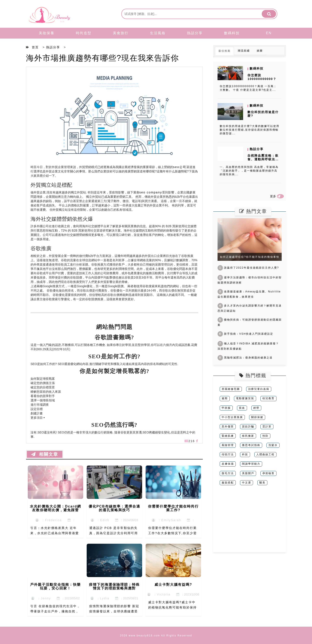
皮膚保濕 (228, 464)
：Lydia (100, 598)
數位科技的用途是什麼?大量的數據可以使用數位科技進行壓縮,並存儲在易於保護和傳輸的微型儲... (249, 130)
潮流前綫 (244, 51)
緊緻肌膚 (228, 436)
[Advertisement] (250, 522)
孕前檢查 (268, 473)
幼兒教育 (268, 398)
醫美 (262, 483)
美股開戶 (248, 473)
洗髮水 (273, 445)
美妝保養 (47, 33)
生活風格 (158, 33)
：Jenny (41, 598)
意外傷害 (228, 427)
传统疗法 (228, 454)
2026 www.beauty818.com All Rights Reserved (156, 636)
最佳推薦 (224, 51)
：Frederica (49, 520)
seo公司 (180, 167)
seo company (151, 192)
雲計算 (267, 427)
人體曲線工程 (265, 454)
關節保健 (257, 417)
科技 (245, 454)
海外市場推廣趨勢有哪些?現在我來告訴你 (102, 58)
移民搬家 (248, 436)
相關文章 (45, 454)
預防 (265, 436)
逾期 (225, 398)
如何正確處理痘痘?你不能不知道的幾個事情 (250, 257)
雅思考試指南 (251, 445)
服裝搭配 (228, 483)
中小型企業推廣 (232, 417)
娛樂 (260, 51)
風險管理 (228, 445)
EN (269, 33)
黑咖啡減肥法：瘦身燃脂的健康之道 (245, 358)
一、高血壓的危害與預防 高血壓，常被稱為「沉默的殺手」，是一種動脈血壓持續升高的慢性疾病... (249, 171)
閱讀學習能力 (251, 464)
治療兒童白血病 (259, 389)
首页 (35, 47)
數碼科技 (232, 33)
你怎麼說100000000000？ (262, 77)
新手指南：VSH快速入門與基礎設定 (245, 334)
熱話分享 (195, 33)
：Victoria (159, 594)
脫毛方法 (228, 473)
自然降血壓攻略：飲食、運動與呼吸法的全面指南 (263, 159)
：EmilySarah (167, 520)
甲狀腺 (226, 408)
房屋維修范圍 (231, 389)
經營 (256, 408)
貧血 (242, 408)
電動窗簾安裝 (245, 398)
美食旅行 (121, 33)
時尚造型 (84, 33)
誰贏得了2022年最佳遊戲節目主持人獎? (248, 268)
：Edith (100, 520)
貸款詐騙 (248, 427)
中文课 (247, 483)
